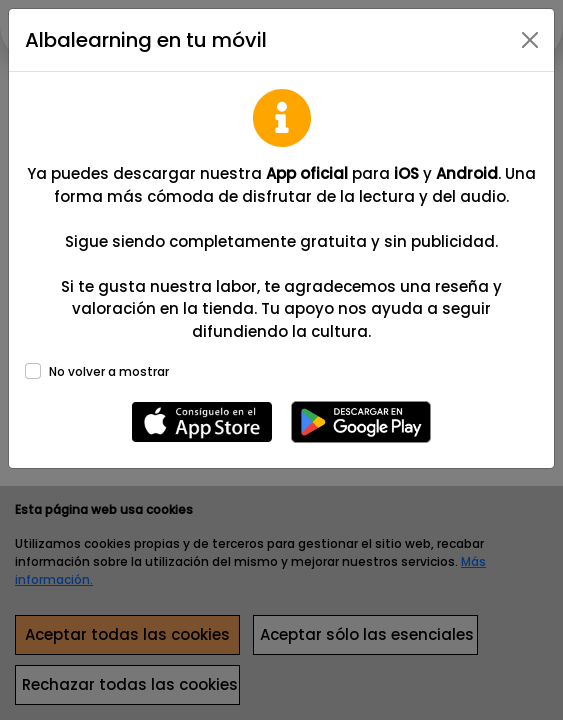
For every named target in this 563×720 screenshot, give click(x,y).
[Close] (530, 40)
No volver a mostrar (109, 371)
